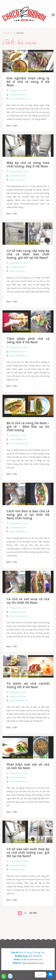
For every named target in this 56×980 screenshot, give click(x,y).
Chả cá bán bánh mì (18, 99)
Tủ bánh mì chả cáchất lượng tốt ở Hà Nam (28, 685)
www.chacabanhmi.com (33, 963)
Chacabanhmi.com (18, 95)
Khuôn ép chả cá (17, 180)
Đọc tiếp (12, 126)
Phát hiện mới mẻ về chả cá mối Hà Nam (28, 766)
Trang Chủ (8, 33)
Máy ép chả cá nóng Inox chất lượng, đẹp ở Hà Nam (28, 164)
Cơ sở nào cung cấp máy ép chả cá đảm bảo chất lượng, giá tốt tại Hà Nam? (28, 254)
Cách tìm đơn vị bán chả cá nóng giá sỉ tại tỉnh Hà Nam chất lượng (28, 515)
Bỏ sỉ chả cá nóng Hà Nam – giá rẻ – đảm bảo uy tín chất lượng (28, 426)
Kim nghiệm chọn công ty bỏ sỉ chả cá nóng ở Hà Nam (28, 82)
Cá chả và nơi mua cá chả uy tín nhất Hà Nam (28, 601)
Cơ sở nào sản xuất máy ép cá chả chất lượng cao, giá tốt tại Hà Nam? (28, 852)
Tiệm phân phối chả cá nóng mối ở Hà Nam (28, 340)
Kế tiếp (33, 913)
